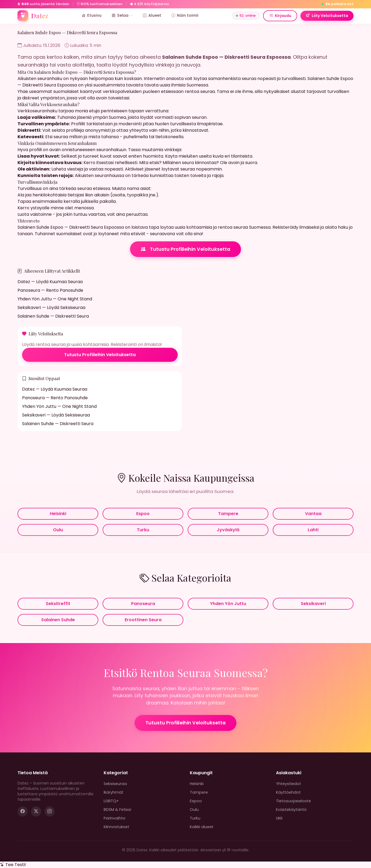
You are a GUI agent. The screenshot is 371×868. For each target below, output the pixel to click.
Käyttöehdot (288, 792)
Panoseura (143, 604)
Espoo (143, 514)
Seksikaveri (313, 604)
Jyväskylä (228, 530)
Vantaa (313, 514)
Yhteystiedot (288, 784)
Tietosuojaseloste (293, 801)
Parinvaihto (115, 818)
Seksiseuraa (115, 784)
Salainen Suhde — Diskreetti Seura (53, 316)
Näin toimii (185, 15)
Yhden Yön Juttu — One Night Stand (55, 299)
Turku (143, 530)
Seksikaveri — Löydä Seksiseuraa (51, 308)
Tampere (228, 514)
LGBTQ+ (111, 801)
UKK (279, 818)
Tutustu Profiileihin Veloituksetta (185, 249)
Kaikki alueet (202, 827)
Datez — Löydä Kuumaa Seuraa (50, 282)
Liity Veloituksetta (327, 16)
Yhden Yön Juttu (228, 604)
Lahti (313, 530)
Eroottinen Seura (143, 620)
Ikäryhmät (113, 792)
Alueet (152, 15)
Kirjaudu (280, 16)
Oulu (58, 530)
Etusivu (92, 15)
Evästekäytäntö (291, 810)
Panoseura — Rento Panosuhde (50, 290)
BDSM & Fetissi (117, 810)
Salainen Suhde (58, 620)
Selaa (122, 15)
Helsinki (58, 514)
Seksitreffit (58, 604)
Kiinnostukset (116, 827)
